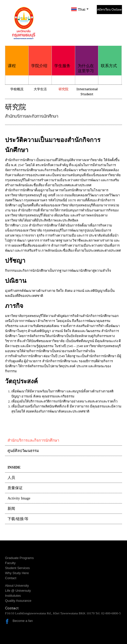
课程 (17, 57)
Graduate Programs (19, 558)
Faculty (10, 563)
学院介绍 (40, 57)
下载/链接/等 (18, 519)
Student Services (17, 568)
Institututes (13, 596)
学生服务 (63, 57)
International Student (87, 92)
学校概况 (17, 89)
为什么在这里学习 (87, 59)
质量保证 (15, 488)
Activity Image (19, 498)
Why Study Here (17, 573)
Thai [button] (83, 9)
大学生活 (40, 89)
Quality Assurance (18, 601)
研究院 (63, 89)
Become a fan (23, 621)
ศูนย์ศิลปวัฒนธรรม (23, 451)
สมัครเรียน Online (109, 10)
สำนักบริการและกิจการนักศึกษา (33, 440)
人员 (11, 478)
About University (17, 586)
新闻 (11, 509)
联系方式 (110, 57)
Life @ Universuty (18, 591)
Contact (11, 578)
